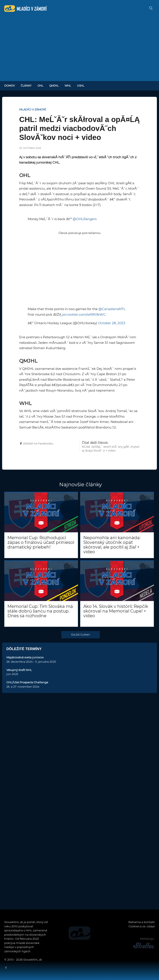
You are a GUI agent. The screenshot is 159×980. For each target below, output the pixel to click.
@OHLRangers (85, 219)
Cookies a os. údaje (142, 926)
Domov (9, 86)
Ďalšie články (81, 635)
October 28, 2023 (112, 323)
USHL (81, 86)
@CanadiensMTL (112, 309)
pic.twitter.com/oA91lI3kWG (84, 314)
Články (26, 86)
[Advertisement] (79, 49)
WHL (68, 86)
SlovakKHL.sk (26, 9)
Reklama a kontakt (142, 922)
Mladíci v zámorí (33, 109)
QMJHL (54, 86)
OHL (40, 86)
